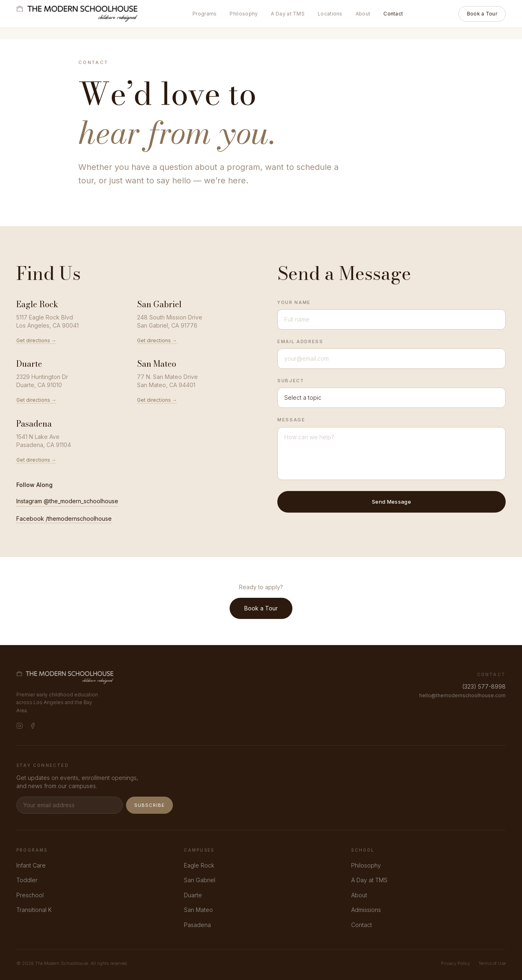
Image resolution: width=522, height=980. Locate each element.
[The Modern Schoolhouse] (77, 14)
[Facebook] (33, 726)
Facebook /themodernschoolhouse (64, 519)
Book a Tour (482, 14)
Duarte (193, 895)
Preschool (30, 895)
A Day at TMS (288, 14)
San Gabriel (200, 880)
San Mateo (198, 910)
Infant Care (31, 865)
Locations (330, 14)
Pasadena (197, 925)
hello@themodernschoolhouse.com (462, 695)
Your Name (294, 302)
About (363, 14)
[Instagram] (20, 726)
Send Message (391, 502)
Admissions (366, 910)
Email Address (300, 341)
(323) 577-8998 (484, 686)
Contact (393, 14)
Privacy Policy (456, 963)
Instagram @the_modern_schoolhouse (67, 501)
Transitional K (34, 910)
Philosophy (244, 14)
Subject (291, 381)
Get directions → (36, 340)
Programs (205, 14)
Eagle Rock (199, 865)
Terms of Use (492, 963)
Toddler (27, 880)
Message (291, 420)
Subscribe (149, 805)
